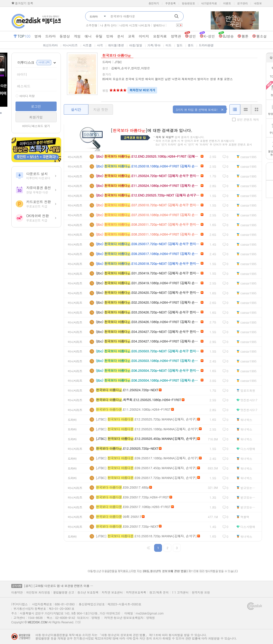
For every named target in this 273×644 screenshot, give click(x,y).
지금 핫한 (101, 109)
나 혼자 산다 (108, 25)
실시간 (76, 109)
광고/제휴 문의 (159, 592)
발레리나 (159, 25)
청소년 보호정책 (88, 592)
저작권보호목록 (136, 592)
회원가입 (36, 117)
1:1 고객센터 (180, 592)
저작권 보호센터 (112, 592)
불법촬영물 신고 (64, 592)
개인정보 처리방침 (38, 592)
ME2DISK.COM (37, 622)
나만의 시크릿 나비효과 (135, 25)
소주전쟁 (92, 25)
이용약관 (17, 592)
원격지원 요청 (201, 592)
